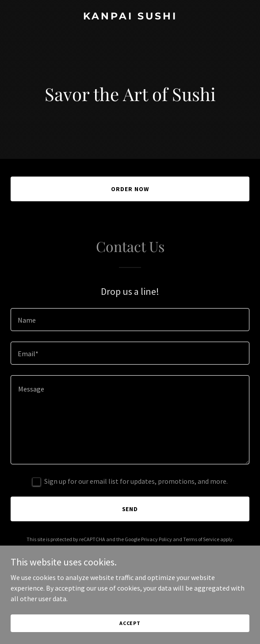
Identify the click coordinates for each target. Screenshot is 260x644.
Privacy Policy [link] (157, 539)
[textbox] (130, 320)
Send (130, 509)
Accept (130, 623)
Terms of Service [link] (201, 539)
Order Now (130, 189)
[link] (130, 17)
